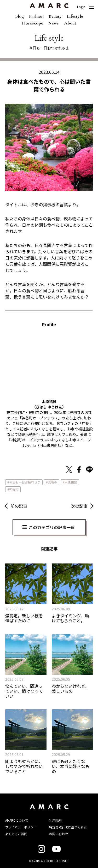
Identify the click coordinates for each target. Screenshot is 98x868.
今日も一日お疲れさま (25, 482)
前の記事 (19, 506)
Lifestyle (75, 16)
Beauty (55, 16)
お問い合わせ (59, 834)
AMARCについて (17, 820)
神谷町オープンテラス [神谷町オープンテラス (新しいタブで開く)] (40, 418)
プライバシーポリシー (21, 827)
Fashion (36, 16)
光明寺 (53, 482)
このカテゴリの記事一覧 (52, 527)
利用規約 (55, 820)
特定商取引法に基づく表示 (68, 827)
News (54, 23)
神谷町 (14, 489)
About (70, 23)
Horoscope (33, 23)
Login (81, 7)
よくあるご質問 (16, 834)
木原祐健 (71, 482)
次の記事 (79, 506)
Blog (19, 16)
